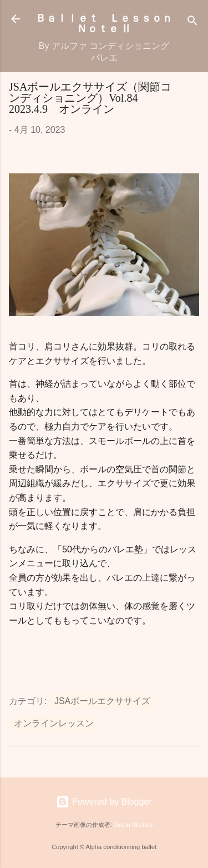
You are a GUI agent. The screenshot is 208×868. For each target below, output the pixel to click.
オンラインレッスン (54, 723)
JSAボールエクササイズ (102, 701)
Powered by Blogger (104, 802)
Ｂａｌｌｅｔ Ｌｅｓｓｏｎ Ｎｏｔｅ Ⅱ (109, 23)
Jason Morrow (133, 825)
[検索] (192, 23)
